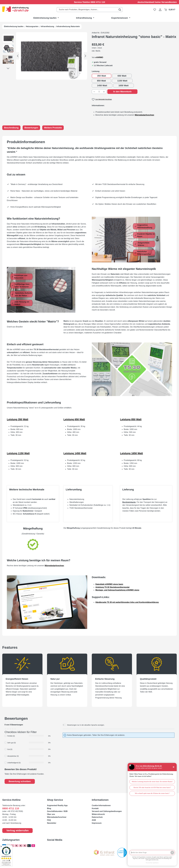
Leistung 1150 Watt (18, 453)
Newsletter (52, 823)
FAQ (49, 820)
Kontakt (95, 808)
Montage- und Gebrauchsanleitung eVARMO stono (117, 590)
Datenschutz (97, 817)
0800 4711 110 (98, 2)
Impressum (97, 823)
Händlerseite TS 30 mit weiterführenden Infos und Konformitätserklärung (127, 602)
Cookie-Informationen (101, 805)
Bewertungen (31, 128)
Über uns (51, 814)
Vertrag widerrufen (17, 830)
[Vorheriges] (18, 56)
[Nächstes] (85, 56)
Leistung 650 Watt (74, 419)
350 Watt (102, 76)
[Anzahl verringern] (94, 92)
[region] (45, 56)
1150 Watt (122, 81)
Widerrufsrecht (98, 814)
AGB (94, 820)
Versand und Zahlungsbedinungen (107, 811)
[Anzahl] (99, 92)
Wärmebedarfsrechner (54, 566)
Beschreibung (11, 128)
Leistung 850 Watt (131, 419)
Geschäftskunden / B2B (57, 811)
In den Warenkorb (122, 92)
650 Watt (122, 76)
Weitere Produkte (53, 128)
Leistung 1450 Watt (75, 453)
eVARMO (99, 57)
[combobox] (87, 10)
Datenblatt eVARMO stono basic (109, 584)
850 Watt (101, 81)
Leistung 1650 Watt (132, 453)
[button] (9, 39)
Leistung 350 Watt (18, 419)
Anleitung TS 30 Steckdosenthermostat (112, 587)
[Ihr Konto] (160, 10)
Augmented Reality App (57, 805)
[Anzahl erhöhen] (104, 92)
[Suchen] (120, 10)
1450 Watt (102, 85)
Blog (49, 808)
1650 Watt (124, 85)
